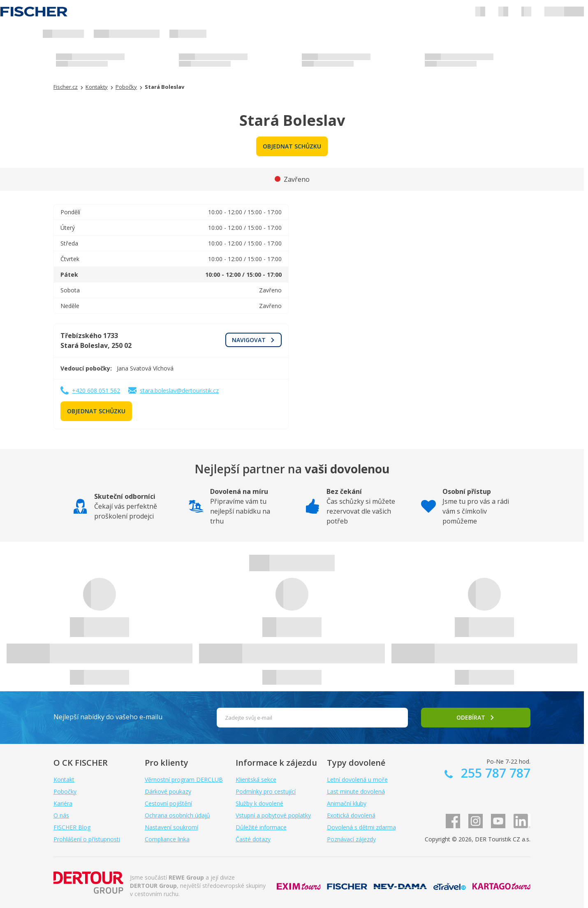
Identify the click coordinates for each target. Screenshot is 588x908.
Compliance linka (167, 839)
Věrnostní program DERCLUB (184, 779)
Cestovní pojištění (168, 803)
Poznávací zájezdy (351, 839)
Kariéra (63, 803)
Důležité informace (261, 827)
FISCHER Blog (72, 827)
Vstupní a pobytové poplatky (273, 815)
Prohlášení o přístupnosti (87, 839)
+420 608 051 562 (96, 390)
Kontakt (64, 779)
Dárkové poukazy (168, 791)
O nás (61, 815)
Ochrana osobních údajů (177, 815)
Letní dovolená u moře (357, 779)
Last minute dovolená (356, 791)
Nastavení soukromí (171, 827)
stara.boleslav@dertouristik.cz (179, 390)
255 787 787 (494, 773)
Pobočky (65, 791)
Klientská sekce (256, 779)
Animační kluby (347, 803)
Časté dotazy (253, 839)
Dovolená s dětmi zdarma (361, 827)
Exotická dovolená (351, 815)
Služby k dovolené (259, 803)
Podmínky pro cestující (266, 791)
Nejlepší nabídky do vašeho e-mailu (108, 717)
